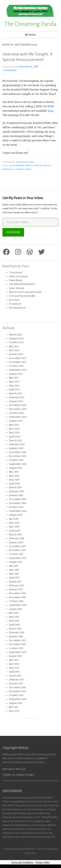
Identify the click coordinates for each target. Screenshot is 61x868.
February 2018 (17, 538)
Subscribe (13, 232)
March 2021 (15, 393)
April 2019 (14, 484)
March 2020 (16, 441)
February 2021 (17, 397)
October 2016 (16, 601)
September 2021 (18, 370)
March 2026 (16, 335)
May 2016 (14, 621)
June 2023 (14, 350)
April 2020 (15, 437)
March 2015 (15, 676)
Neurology (9, 169)
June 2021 (14, 382)
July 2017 (14, 566)
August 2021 (16, 374)
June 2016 (14, 617)
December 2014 (17, 688)
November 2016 (17, 597)
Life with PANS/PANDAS (22, 284)
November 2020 (18, 409)
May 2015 (14, 668)
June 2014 (14, 711)
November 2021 (18, 362)
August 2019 (16, 468)
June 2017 (14, 570)
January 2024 (16, 339)
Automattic (30, 853)
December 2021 (18, 358)
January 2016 (16, 637)
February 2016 (17, 633)
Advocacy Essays (18, 276)
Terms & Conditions (18, 775)
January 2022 (16, 354)
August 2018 (16, 515)
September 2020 (18, 417)
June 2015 (14, 664)
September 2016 (18, 605)
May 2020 (14, 433)
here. (51, 111)
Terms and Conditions (22, 862)
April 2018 (14, 531)
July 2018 (14, 519)
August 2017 (15, 562)
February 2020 (17, 444)
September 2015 (18, 652)
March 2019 (15, 487)
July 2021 (14, 378)
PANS (29, 169)
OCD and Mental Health (22, 296)
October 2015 (16, 648)
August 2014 (16, 703)
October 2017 (16, 554)
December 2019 (17, 452)
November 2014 (17, 691)
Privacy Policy (14, 769)
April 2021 (14, 390)
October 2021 (16, 366)
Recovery (14, 300)
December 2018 (17, 499)
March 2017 (15, 582)
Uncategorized (25, 162)
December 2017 (17, 546)
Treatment (15, 304)
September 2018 (18, 511)
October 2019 (16, 460)
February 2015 (17, 680)
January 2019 (16, 495)
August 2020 (16, 421)
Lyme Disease (17, 288)
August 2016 (16, 609)
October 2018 (16, 507)
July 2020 (14, 425)
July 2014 (14, 707)
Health (29, 166)
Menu (32, 35)
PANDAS (20, 169)
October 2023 (16, 342)
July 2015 (14, 660)
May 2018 (14, 527)
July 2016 (14, 613)
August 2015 (15, 656)
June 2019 (14, 476)
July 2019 (14, 472)
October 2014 (16, 695)
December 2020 (18, 405)
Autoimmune (17, 166)
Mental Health (43, 166)
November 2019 (17, 456)
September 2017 (18, 558)
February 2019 (17, 492)
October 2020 (16, 413)
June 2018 (14, 523)
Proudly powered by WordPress (19, 849)
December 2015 (17, 640)
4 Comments (10, 70)
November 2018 (17, 503)
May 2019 (14, 480)
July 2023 (14, 346)
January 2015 (16, 684)
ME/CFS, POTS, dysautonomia (25, 292)
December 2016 (17, 593)
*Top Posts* (16, 273)
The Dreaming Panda (30, 24)
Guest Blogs (16, 280)
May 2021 (14, 386)
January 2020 (16, 448)
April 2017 (14, 578)
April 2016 (14, 625)
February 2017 (17, 586)
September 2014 (18, 699)
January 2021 (16, 401)
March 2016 (15, 629)
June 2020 (14, 429)
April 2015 (14, 672)
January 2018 (16, 542)
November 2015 (17, 644)
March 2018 (15, 535)
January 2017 (16, 589)
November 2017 (17, 550)
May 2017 (14, 574)
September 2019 (18, 464)
